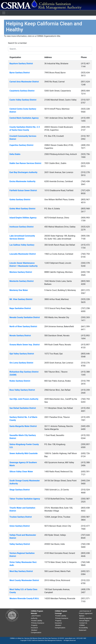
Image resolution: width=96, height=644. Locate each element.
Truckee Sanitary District (21, 517)
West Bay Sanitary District (21, 571)
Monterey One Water (19, 290)
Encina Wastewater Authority (22, 181)
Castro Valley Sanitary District (23, 100)
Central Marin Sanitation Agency (24, 118)
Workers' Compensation (36, 631)
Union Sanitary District (20, 526)
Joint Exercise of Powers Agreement (86, 612)
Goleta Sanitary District (20, 200)
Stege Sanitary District (20, 490)
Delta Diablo (15, 154)
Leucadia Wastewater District (23, 254)
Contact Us (83, 623)
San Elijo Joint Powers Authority (24, 399)
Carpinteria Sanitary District (22, 91)
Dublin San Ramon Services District (25, 163)
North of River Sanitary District (23, 326)
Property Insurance (34, 626)
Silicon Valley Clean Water (21, 472)
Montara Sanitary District (21, 272)
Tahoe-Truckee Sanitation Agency (25, 499)
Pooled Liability (37, 621)
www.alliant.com (70, 638)
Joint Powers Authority (36, 617)
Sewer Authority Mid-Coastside (24, 453)
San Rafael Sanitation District (23, 408)
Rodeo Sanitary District (20, 381)
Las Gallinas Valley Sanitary (22, 245)
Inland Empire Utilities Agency (23, 218)
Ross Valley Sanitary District (22, 390)
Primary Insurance (38, 623)
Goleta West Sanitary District (22, 209)
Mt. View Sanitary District (21, 299)
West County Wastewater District (24, 580)
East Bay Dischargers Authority (23, 172)
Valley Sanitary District (20, 544)
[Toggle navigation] (4, 13)
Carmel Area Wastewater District (24, 82)
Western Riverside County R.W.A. (24, 598)
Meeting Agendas (85, 618)
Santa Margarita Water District (23, 426)
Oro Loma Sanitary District (21, 363)
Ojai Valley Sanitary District (22, 354)
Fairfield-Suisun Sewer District (23, 190)
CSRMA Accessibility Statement (83, 628)
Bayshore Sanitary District (21, 64)
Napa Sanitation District (20, 308)
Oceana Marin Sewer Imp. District (25, 345)
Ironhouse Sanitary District (21, 227)
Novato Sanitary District (20, 336)
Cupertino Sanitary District (21, 145)
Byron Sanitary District (20, 73)
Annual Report (84, 621)
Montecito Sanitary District (22, 281)
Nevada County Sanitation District (25, 317)
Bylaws (82, 616)
